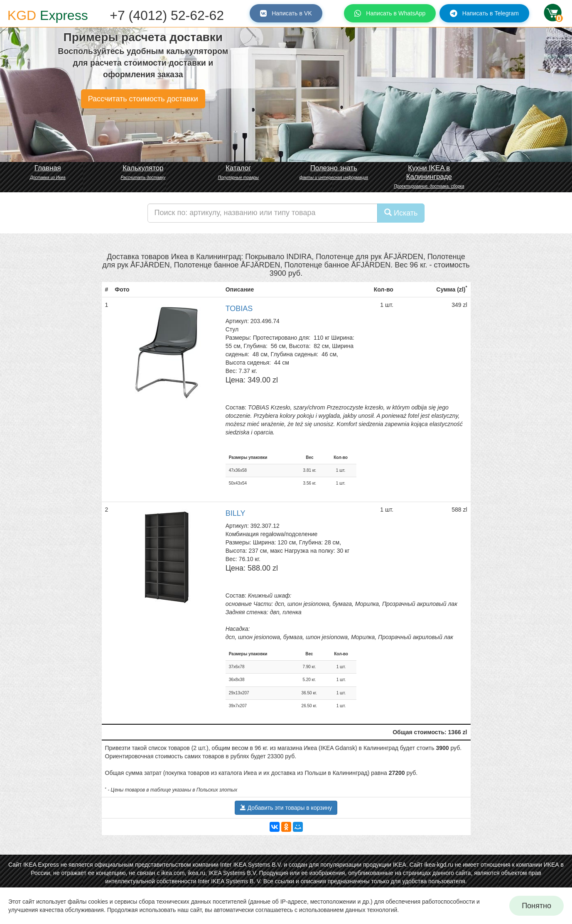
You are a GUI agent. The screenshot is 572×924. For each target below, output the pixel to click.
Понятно (536, 906)
